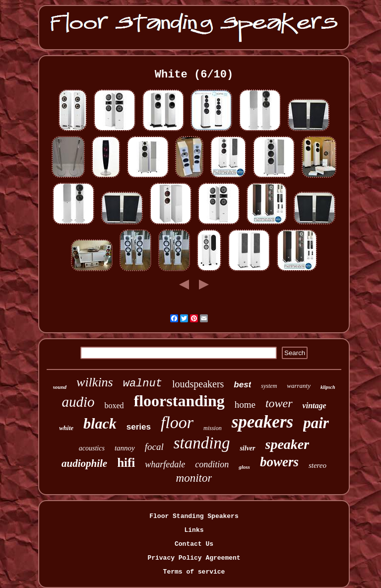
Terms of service (194, 572)
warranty (299, 386)
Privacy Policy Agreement (194, 558)
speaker (287, 444)
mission (213, 428)
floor (177, 422)
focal (154, 447)
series (139, 427)
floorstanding (179, 401)
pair (316, 423)
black (100, 423)
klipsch (328, 387)
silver (247, 448)
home (245, 404)
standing (202, 443)
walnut (143, 384)
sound (60, 387)
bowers (279, 462)
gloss (244, 467)
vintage (315, 405)
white (66, 428)
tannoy (125, 448)
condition (212, 464)
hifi (126, 463)
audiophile (84, 463)
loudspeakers (198, 384)
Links (194, 530)
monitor (194, 478)
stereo (317, 465)
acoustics (92, 448)
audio (78, 402)
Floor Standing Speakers (194, 516)
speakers (262, 422)
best (242, 385)
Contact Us (194, 544)
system (269, 386)
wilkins (95, 382)
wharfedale (165, 464)
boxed (114, 405)
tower (279, 403)
